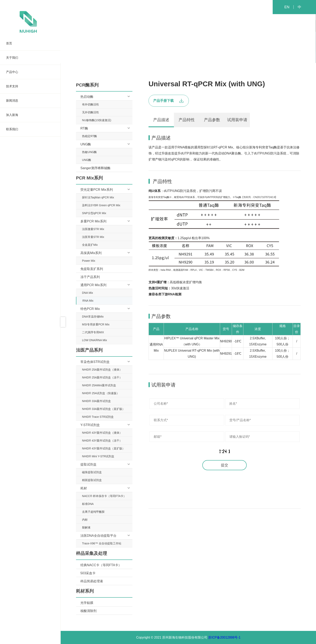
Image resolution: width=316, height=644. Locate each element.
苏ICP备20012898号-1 (224, 637)
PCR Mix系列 (162, 40)
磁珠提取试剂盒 (92, 472)
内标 (85, 520)
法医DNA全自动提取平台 (98, 536)
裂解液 (86, 527)
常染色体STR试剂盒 (95, 362)
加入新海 (30, 115)
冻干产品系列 (90, 277)
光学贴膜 (87, 603)
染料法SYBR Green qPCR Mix (101, 205)
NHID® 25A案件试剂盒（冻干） (102, 377)
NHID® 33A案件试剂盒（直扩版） (103, 409)
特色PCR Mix (90, 309)
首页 (30, 43)
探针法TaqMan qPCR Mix (98, 197)
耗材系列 (241, 40)
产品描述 (161, 120)
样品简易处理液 (92, 581)
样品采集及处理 (216, 40)
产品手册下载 (168, 101)
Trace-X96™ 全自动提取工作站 (102, 543)
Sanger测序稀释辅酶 (95, 168)
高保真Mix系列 (91, 253)
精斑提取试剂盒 (92, 480)
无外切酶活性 (90, 112)
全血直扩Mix (90, 245)
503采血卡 (88, 573)
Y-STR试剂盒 (90, 425)
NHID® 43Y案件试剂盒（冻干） (102, 441)
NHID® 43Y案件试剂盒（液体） (102, 433)
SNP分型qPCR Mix (94, 213)
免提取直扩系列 (92, 269)
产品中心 (30, 72)
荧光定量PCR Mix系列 (97, 190)
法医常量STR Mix (93, 237)
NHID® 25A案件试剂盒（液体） (102, 370)
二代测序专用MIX (93, 332)
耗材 (84, 488)
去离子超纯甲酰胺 (93, 512)
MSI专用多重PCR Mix (96, 324)
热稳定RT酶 (89, 136)
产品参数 (212, 120)
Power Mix (89, 261)
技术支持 (30, 86)
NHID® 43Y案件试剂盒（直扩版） (103, 448)
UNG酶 (86, 144)
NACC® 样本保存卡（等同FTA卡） (104, 496)
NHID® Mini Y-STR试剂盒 (98, 456)
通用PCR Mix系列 (93, 285)
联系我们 (30, 129)
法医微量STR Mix (93, 229)
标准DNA (88, 504)
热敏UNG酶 (89, 152)
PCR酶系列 (138, 40)
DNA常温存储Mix (93, 317)
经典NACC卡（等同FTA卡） (101, 565)
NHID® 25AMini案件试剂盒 (99, 385)
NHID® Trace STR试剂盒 (98, 417)
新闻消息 (30, 101)
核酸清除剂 (88, 611)
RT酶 (84, 128)
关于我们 (30, 58)
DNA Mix (87, 293)
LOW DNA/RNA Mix (95, 340)
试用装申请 (237, 120)
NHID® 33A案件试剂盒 (96, 401)
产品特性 (187, 120)
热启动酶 (87, 97)
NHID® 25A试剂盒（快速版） (101, 393)
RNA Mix (88, 301)
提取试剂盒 (88, 464)
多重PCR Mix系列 (93, 221)
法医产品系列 (188, 40)
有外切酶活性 (90, 104)
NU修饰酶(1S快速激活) (97, 120)
